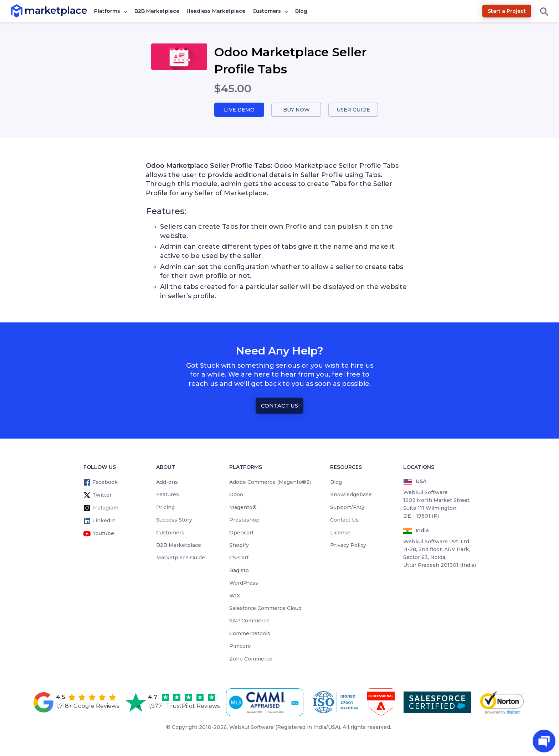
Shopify (239, 545)
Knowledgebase (351, 495)
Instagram (105, 508)
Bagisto (239, 571)
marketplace (25, 11)
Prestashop (244, 521)
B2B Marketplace (157, 11)
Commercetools (250, 634)
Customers (267, 11)
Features (168, 495)
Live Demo (239, 110)
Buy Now (296, 110)
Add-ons (167, 483)
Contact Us (279, 406)
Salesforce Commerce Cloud (265, 609)
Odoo (236, 495)
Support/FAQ (347, 508)
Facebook (105, 483)
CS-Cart (239, 558)
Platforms (107, 11)
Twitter (102, 496)
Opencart (242, 533)
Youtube (103, 534)
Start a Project (507, 11)
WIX (235, 596)
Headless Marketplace (216, 11)
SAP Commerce (249, 621)
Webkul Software (252, 727)
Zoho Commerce (251, 659)
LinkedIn (104, 521)
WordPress (244, 584)
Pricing (165, 508)
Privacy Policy (348, 545)
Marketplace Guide (181, 558)
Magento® (243, 508)
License (340, 533)
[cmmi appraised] (266, 703)
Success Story (174, 521)
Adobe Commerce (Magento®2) (270, 483)
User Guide (353, 110)
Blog (301, 11)
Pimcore (240, 647)
